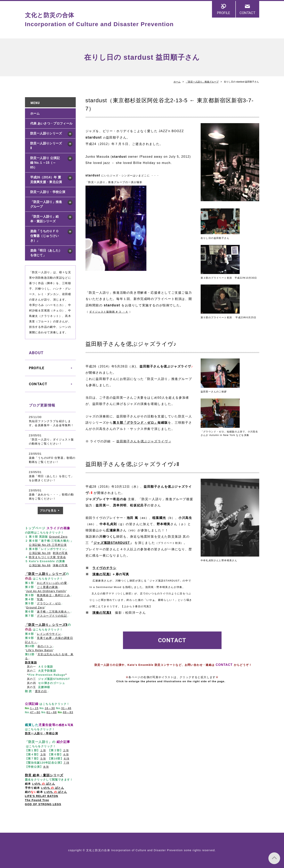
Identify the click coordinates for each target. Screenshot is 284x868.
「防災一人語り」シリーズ (45, 574)
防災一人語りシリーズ (46, 133)
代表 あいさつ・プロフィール (51, 123)
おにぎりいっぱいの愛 (52, 583)
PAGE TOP (274, 858)
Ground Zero (58, 537)
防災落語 (31, 663)
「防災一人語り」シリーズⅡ (46, 625)
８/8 (46, 767)
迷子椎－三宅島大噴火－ (53, 612)
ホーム (177, 82)
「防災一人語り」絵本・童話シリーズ (45, 219)
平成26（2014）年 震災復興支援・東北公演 (46, 180)
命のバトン (45, 646)
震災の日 (41, 691)
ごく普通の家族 (47, 587)
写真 (40, 599)
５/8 (43, 759)
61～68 (52, 712)
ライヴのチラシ (104, 568)
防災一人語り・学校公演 (48, 192)
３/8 (43, 754)
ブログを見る (48, 510)
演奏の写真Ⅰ (102, 574)
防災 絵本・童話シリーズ (44, 775)
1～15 (34, 708)
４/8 (66, 754)
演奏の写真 (60, 565)
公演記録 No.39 (40, 553)
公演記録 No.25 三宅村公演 (48, 545)
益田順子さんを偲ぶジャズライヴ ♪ (144, 441)
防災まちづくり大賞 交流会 (47, 557)
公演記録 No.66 (40, 565)
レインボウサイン (49, 634)
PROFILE (224, 13)
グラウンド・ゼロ (49, 603)
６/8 (66, 759)
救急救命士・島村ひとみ (53, 595)
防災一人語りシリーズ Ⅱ (46, 146)
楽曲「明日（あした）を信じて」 (46, 253)
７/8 (66, 763)
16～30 (50, 708)
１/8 (43, 750)
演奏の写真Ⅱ (102, 613)
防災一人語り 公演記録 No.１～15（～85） (45, 163)
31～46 (66, 708)
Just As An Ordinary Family (46, 591)
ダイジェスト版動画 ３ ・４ (109, 312)
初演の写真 (60, 553)
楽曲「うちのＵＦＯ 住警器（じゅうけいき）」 (46, 236)
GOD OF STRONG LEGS (43, 804)
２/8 (66, 750)
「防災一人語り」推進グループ (202, 82)
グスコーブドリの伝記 (52, 616)
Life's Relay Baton (40, 650)
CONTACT (247, 13)
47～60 (35, 712)
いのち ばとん (53, 788)
